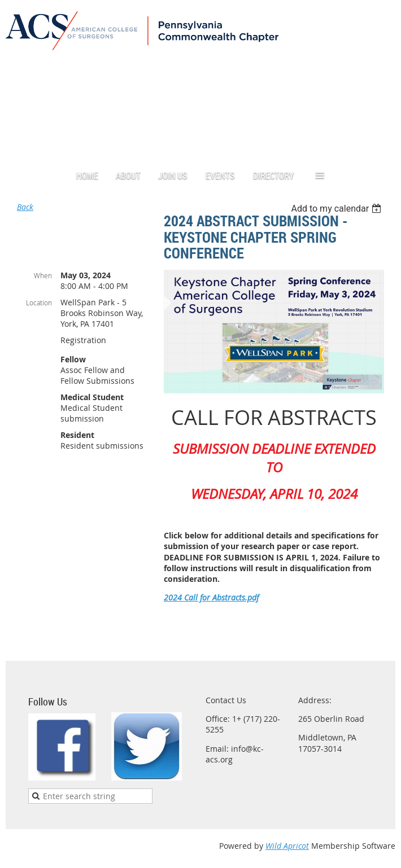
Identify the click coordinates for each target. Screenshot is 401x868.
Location (39, 303)
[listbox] (337, 209)
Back (25, 207)
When (43, 275)
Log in (359, 59)
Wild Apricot (287, 846)
